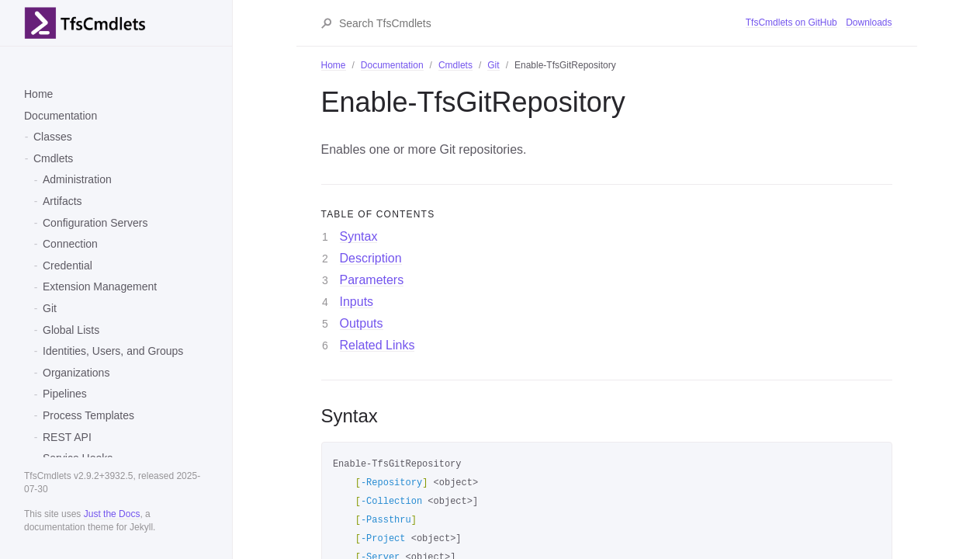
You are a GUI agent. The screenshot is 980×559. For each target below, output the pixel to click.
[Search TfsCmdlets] (542, 23)
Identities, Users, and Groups (113, 351)
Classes (53, 137)
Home (38, 94)
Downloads (869, 23)
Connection (70, 244)
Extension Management (100, 286)
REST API (67, 437)
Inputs (357, 302)
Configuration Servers (95, 223)
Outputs (362, 323)
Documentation (61, 116)
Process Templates (88, 415)
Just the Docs (112, 514)
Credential (68, 266)
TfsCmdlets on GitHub (791, 23)
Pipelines (65, 394)
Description (371, 258)
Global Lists (71, 330)
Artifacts (62, 201)
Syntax (359, 236)
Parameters (372, 280)
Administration (77, 179)
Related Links (377, 345)
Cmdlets (53, 158)
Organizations (76, 373)
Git (50, 308)
